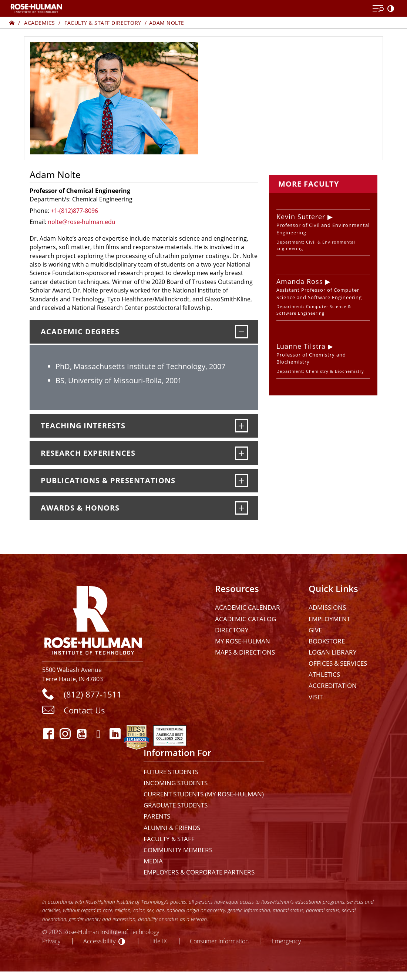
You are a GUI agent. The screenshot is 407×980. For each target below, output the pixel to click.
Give (315, 630)
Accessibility (99, 941)
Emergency (286, 941)
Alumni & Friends (172, 828)
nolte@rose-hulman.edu (82, 222)
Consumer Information (219, 941)
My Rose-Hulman (243, 641)
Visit (316, 697)
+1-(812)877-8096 (74, 211)
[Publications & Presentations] (242, 481)
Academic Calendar (248, 607)
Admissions (327, 607)
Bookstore (327, 641)
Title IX (158, 941)
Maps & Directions (245, 652)
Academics (40, 23)
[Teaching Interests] (242, 426)
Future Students (171, 772)
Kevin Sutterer (301, 217)
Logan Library (333, 652)
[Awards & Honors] (242, 508)
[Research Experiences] (242, 453)
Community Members (178, 850)
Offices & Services (338, 663)
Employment (329, 619)
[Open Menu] (378, 9)
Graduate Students (176, 805)
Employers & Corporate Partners (199, 872)
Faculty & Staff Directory (103, 23)
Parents (157, 816)
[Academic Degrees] (242, 332)
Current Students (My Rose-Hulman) (204, 794)
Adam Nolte (167, 23)
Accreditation (333, 685)
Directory (232, 630)
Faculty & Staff (169, 839)
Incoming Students (176, 783)
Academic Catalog (245, 619)
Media (153, 861)
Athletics (324, 674)
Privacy (51, 941)
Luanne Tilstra (301, 346)
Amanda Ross (300, 281)
